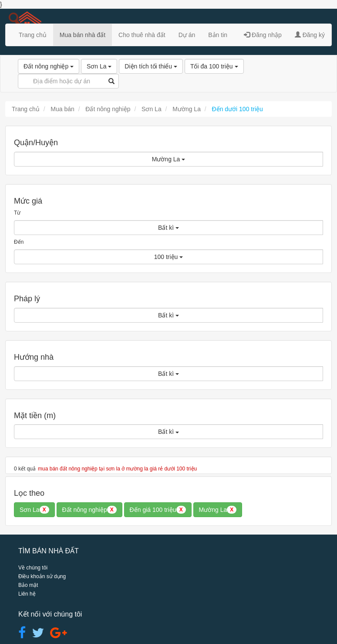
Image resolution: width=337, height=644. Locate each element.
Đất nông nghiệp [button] (89, 510)
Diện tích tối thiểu (151, 66)
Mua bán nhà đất (83, 35)
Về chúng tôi (33, 568)
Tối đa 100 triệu (214, 66)
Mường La (169, 159)
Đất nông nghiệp (49, 66)
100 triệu (169, 257)
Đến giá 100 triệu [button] (158, 510)
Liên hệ (27, 594)
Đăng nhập (263, 35)
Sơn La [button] (34, 510)
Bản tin (218, 35)
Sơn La (99, 66)
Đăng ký (310, 35)
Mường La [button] (218, 510)
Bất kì (168, 228)
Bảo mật (28, 585)
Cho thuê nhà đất (142, 35)
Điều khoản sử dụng (42, 576)
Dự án (187, 35)
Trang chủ (33, 35)
